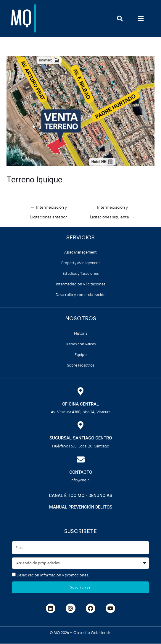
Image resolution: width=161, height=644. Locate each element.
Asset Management (80, 252)
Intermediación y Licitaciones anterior (49, 209)
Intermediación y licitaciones (80, 284)
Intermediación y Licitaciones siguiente (112, 209)
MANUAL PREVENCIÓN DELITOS (81, 507)
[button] (141, 18)
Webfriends (101, 633)
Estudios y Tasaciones (80, 273)
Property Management (81, 263)
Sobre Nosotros (81, 365)
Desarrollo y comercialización (81, 295)
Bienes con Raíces (81, 344)
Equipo (81, 355)
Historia (81, 333)
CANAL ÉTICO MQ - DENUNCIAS (80, 496)
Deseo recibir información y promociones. (53, 575)
